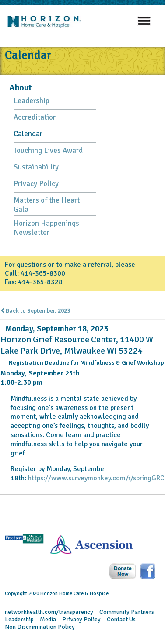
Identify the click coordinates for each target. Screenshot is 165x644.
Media (48, 619)
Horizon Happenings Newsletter (46, 228)
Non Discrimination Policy (40, 627)
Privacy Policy (36, 184)
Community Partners (127, 612)
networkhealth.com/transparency (49, 612)
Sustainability (36, 167)
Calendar (28, 134)
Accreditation (35, 117)
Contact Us (121, 619)
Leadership (32, 101)
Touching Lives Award (48, 150)
